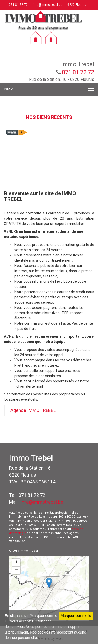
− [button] (16, 571)
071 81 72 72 (18, 5)
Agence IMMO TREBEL (33, 410)
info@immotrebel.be (47, 5)
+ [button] (16, 563)
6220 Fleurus (76, 5)
